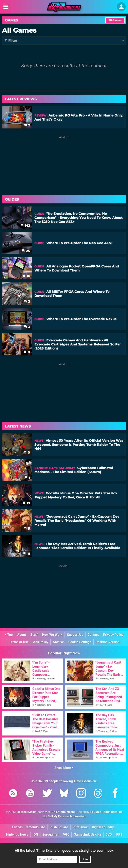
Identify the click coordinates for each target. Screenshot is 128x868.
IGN (35, 834)
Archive (58, 642)
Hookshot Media (26, 812)
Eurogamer (51, 834)
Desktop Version (108, 642)
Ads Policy (41, 642)
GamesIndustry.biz (87, 834)
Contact (93, 635)
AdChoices (110, 812)
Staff (34, 635)
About (22, 635)
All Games (115, 20)
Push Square (59, 827)
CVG (109, 834)
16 (26, 276)
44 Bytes (96, 812)
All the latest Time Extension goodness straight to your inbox (64, 850)
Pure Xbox (80, 827)
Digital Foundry (103, 827)
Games (12, 20)
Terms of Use (19, 642)
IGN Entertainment (63, 812)
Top (9, 635)
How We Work (52, 635)
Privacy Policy (113, 635)
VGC (66, 834)
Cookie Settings (80, 642)
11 (27, 554)
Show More (64, 768)
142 (25, 226)
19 (26, 503)
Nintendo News (17, 834)
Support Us (75, 635)
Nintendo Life (35, 827)
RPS (119, 834)
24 (26, 251)
